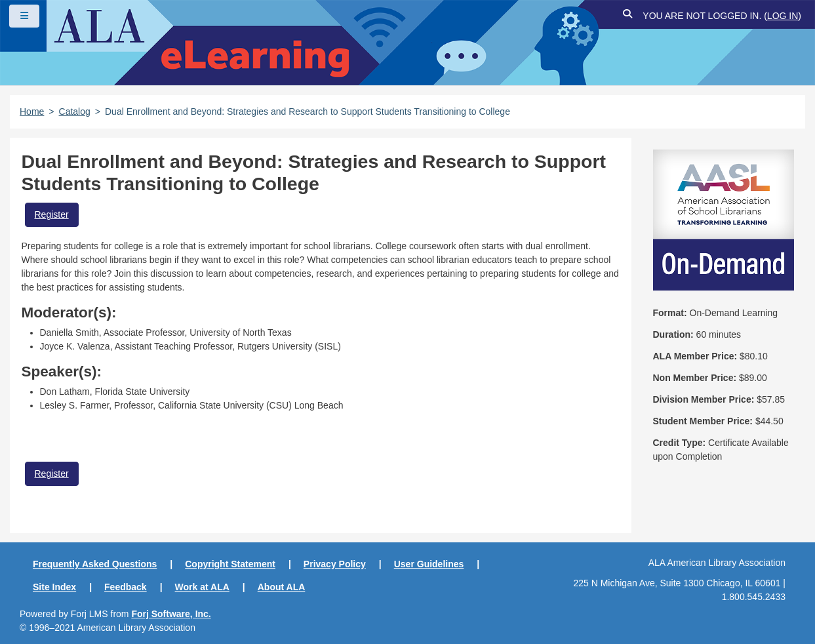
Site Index (54, 587)
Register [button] (52, 214)
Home (32, 111)
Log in (783, 16)
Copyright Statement (230, 564)
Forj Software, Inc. (171, 614)
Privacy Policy (335, 564)
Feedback (126, 587)
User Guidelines (429, 564)
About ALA (282, 587)
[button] (627, 16)
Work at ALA (202, 587)
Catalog (75, 111)
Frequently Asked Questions (95, 564)
